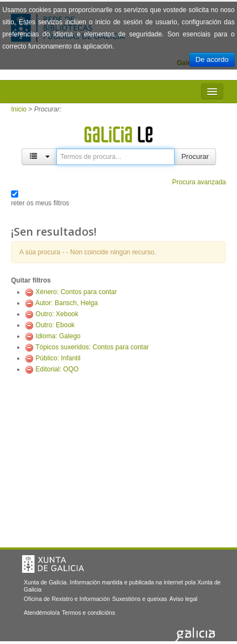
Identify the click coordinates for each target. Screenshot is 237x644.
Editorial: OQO (57, 369)
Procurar (195, 156)
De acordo (212, 59)
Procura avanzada (199, 182)
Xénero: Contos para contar (76, 292)
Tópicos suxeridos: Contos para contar (92, 347)
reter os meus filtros (40, 203)
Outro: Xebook (57, 314)
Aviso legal (184, 599)
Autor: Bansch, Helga (67, 303)
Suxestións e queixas (140, 599)
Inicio (19, 109)
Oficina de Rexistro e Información (67, 599)
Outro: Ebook (55, 325)
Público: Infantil (58, 358)
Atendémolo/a (42, 613)
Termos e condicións (88, 613)
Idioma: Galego (58, 336)
